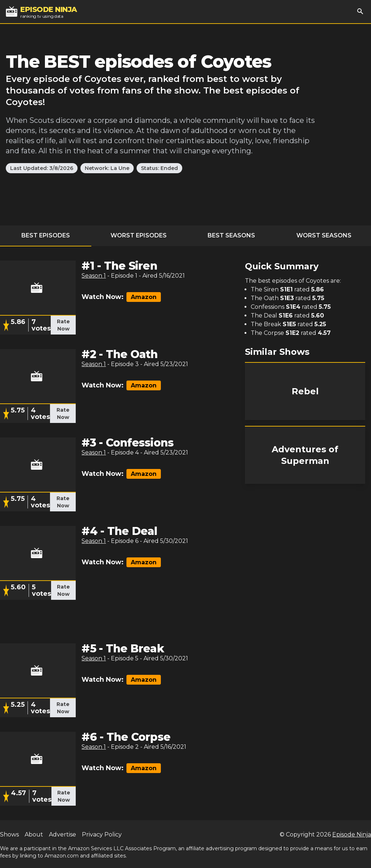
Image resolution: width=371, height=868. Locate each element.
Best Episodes (46, 235)
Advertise (62, 834)
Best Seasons (231, 235)
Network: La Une (107, 168)
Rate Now (63, 325)
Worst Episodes (139, 235)
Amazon (144, 297)
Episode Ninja (352, 834)
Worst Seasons (324, 235)
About (34, 834)
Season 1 (94, 276)
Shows (9, 834)
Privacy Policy (102, 834)
